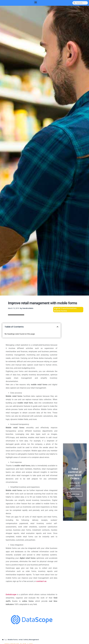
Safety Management (31, 640)
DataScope (11, 594)
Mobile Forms (60, 311)
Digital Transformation (65, 308)
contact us (41, 581)
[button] (36, 2)
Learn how (75, 494)
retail (21, 640)
